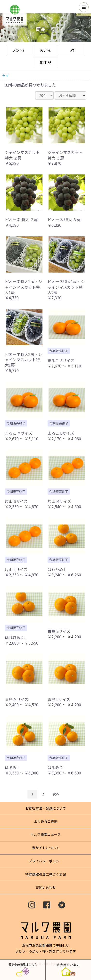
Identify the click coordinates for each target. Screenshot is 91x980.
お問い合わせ (46, 887)
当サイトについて (46, 848)
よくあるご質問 (46, 821)
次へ (56, 794)
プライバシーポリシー (46, 861)
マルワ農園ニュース (45, 834)
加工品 (46, 62)
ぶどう (19, 50)
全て (5, 76)
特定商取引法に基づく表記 (46, 874)
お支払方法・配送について (46, 808)
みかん (46, 50)
